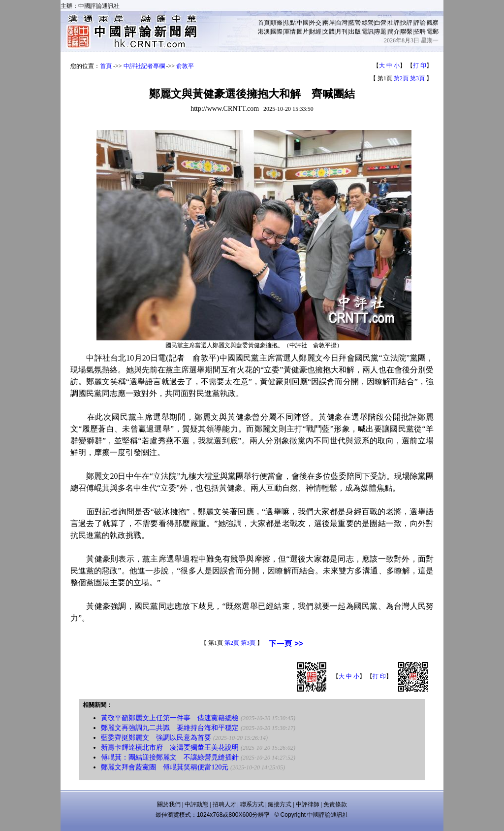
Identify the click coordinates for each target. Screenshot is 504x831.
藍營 (355, 23)
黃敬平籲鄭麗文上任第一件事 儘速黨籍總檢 (170, 718)
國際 (277, 32)
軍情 (290, 32)
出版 (355, 32)
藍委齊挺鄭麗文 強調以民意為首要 (156, 738)
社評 (394, 23)
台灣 (342, 23)
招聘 (420, 32)
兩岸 (329, 23)
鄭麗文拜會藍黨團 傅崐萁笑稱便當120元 (165, 767)
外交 (315, 23)
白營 (380, 23)
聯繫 (407, 32)
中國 (303, 23)
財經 (315, 32)
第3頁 (417, 78)
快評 (407, 23)
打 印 (420, 66)
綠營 (368, 23)
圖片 (303, 32)
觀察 (433, 23)
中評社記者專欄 (144, 66)
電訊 (368, 32)
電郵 (433, 32)
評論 (420, 23)
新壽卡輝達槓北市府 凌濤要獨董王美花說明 (170, 748)
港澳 (264, 32)
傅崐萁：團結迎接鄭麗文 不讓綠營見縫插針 (170, 757)
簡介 (394, 32)
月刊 (342, 32)
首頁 (264, 23)
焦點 (290, 23)
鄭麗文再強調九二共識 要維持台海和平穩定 (170, 728)
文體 (329, 32)
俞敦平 (185, 66)
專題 (380, 32)
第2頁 (401, 78)
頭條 (277, 23)
